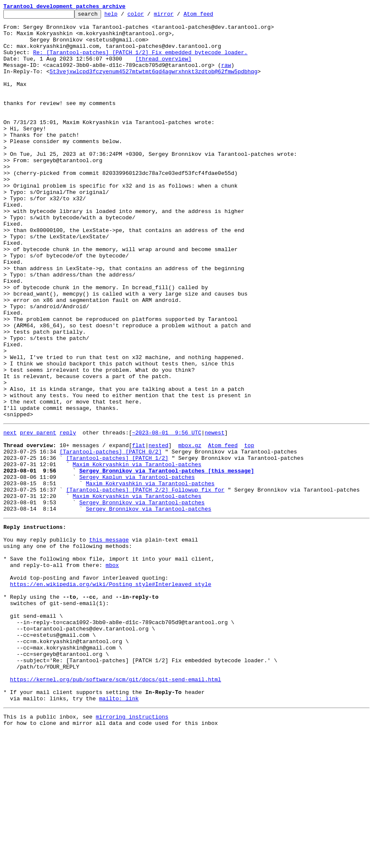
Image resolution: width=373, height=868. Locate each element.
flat (139, 530)
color (149, 16)
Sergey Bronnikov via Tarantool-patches (142, 599)
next (10, 515)
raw (226, 76)
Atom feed (211, 16)
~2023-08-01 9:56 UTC (167, 515)
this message (109, 641)
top (249, 530)
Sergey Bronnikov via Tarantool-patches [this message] (166, 561)
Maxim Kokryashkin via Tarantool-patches (137, 553)
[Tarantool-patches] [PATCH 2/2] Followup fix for (145, 583)
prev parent (38, 515)
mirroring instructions (132, 851)
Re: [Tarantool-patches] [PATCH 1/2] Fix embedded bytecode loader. (140, 61)
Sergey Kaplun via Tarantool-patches (137, 568)
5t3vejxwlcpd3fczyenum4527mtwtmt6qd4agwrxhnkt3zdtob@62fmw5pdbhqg (153, 84)
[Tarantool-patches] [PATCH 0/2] (111, 538)
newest (215, 515)
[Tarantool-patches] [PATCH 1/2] (117, 545)
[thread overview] (163, 69)
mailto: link (119, 832)
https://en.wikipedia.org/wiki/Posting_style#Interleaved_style (111, 694)
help (124, 16)
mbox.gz (190, 530)
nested (158, 530)
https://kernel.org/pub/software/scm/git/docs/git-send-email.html (116, 809)
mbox (112, 672)
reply (68, 515)
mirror (177, 16)
